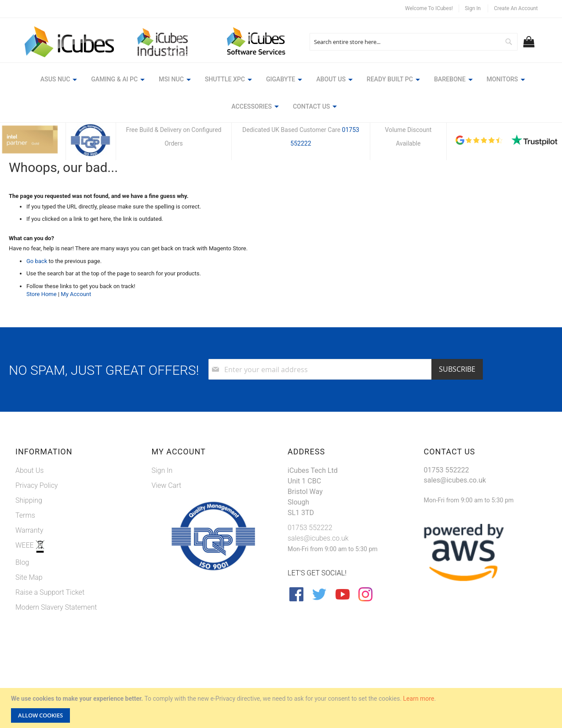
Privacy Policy (36, 485)
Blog (22, 562)
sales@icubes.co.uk (318, 537)
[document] (282, 708)
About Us (29, 470)
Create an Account (516, 8)
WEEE (26, 544)
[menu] (281, 94)
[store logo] (70, 42)
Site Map (29, 576)
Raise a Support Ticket (50, 591)
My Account (76, 294)
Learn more (419, 699)
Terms (25, 514)
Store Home (42, 294)
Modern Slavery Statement (56, 606)
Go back (37, 260)
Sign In (473, 8)
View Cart (167, 485)
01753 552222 (310, 527)
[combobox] (414, 42)
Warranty (29, 529)
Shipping (29, 499)
